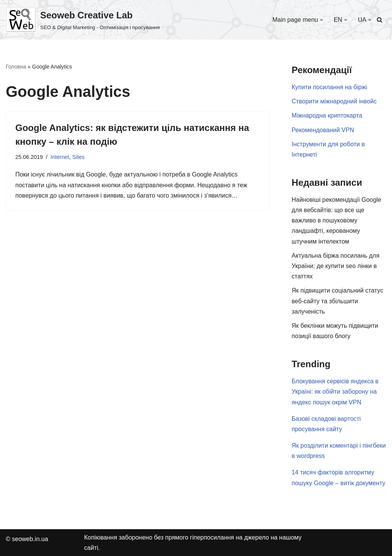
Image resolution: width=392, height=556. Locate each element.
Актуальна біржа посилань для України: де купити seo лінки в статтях (336, 266)
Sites (78, 157)
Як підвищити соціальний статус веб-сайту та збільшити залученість (337, 301)
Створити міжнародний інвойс (334, 101)
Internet (60, 157)
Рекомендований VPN (323, 130)
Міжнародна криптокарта (327, 115)
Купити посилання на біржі (329, 87)
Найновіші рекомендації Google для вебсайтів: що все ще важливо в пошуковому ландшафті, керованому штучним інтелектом (336, 221)
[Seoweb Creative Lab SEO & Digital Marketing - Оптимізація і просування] (83, 20)
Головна (16, 67)
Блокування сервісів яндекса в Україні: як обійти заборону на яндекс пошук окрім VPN (335, 392)
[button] (322, 20)
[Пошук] (380, 20)
